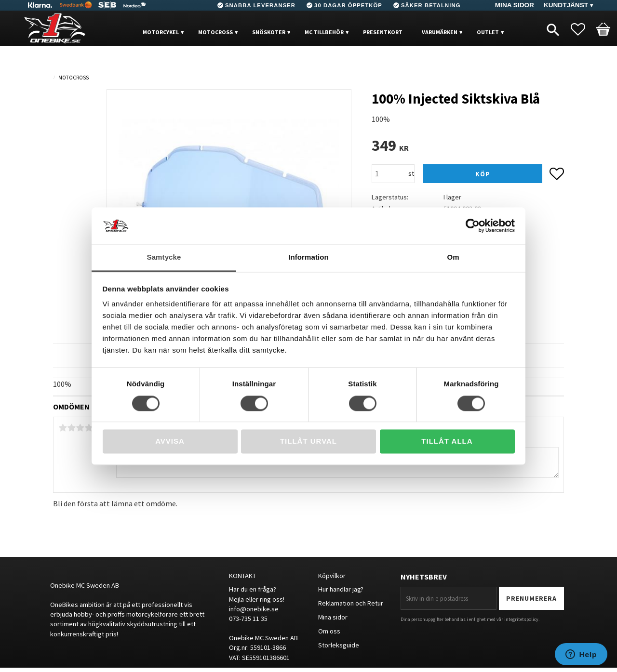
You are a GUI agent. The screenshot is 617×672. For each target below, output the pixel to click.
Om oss (329, 631)
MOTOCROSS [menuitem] (215, 32)
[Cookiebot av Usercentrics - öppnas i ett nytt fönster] (473, 225)
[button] (583, 29)
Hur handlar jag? (341, 589)
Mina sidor (333, 617)
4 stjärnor (89, 428)
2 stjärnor (71, 428)
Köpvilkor (332, 576)
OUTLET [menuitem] (488, 32)
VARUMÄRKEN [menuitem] (440, 32)
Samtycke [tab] (164, 257)
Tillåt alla (447, 441)
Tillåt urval (308, 441)
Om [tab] (453, 257)
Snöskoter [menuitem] (269, 32)
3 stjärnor (80, 428)
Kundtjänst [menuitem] (566, 5)
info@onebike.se (254, 609)
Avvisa (170, 441)
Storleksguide (339, 645)
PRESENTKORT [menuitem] (383, 32)
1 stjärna (63, 428)
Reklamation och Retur (351, 603)
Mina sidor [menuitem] (515, 5)
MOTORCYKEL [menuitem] (161, 32)
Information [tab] (308, 257)
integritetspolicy (521, 619)
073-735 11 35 (248, 619)
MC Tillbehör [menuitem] (324, 32)
